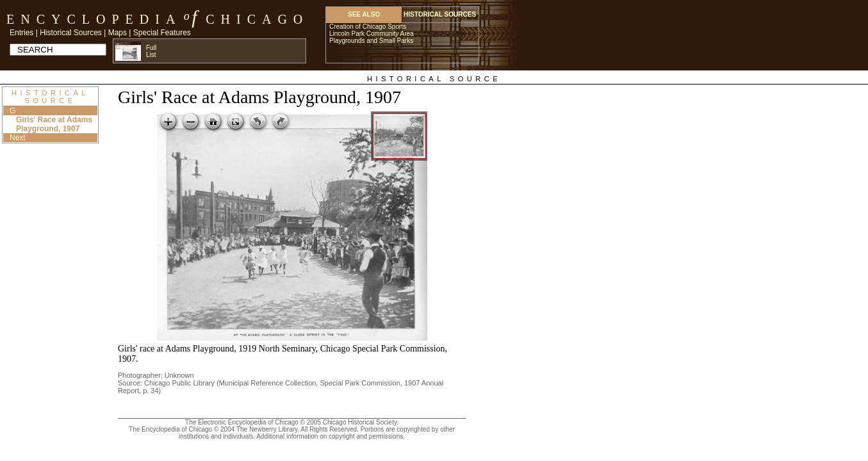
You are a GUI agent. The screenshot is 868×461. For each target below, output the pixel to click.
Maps (118, 33)
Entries (21, 33)
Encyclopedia (94, 19)
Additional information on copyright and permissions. (331, 436)
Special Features (162, 33)
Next (18, 138)
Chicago (257, 19)
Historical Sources (71, 33)
